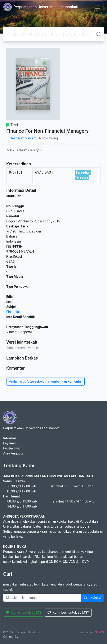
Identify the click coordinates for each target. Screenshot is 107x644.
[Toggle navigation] (98, 7)
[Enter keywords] (42, 598)
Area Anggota (13, 453)
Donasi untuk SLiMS (24, 612)
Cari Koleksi (92, 598)
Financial (13, 312)
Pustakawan (12, 448)
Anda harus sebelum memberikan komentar (45, 381)
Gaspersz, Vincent (23, 138)
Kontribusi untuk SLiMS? (68, 612)
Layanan (9, 443)
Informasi (10, 438)
